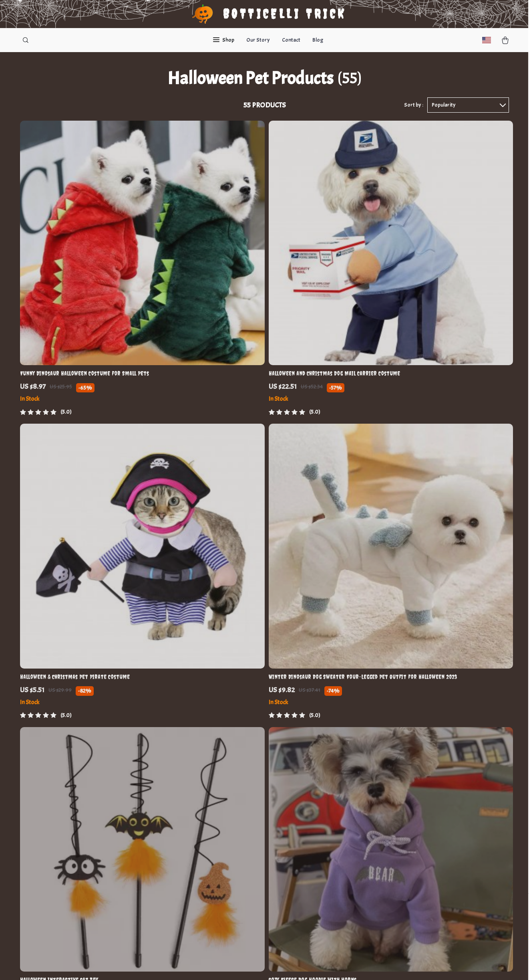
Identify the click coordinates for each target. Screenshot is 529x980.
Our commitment (391, 819)
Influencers (169, 840)
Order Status (241, 800)
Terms (211, 964)
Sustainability (172, 892)
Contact (291, 40)
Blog (318, 40)
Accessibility (252, 964)
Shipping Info (241, 826)
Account (302, 800)
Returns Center (243, 813)
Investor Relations (178, 866)
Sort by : (414, 109)
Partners (166, 879)
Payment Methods (247, 853)
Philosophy (169, 906)
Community (169, 919)
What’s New (307, 787)
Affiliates (166, 853)
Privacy (227, 964)
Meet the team (173, 800)
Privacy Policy (309, 826)
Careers (165, 813)
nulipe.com (383, 773)
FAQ (229, 840)
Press (162, 826)
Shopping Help (242, 787)
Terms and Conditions (319, 813)
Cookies (302, 840)
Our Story (258, 40)
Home (299, 773)
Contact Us (238, 773)
